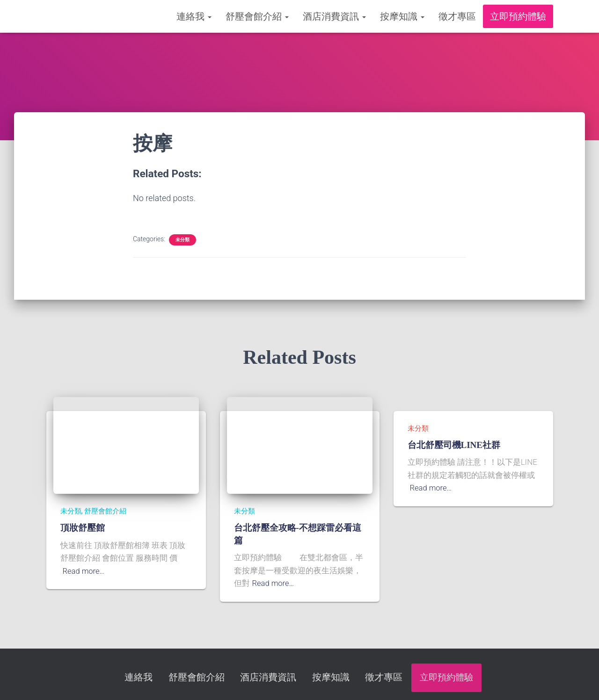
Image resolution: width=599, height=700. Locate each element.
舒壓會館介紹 (257, 16)
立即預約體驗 (518, 16)
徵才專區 (457, 16)
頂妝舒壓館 (83, 528)
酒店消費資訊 (334, 16)
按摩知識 (402, 16)
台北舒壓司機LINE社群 (454, 445)
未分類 (183, 240)
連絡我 (194, 16)
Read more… (84, 571)
